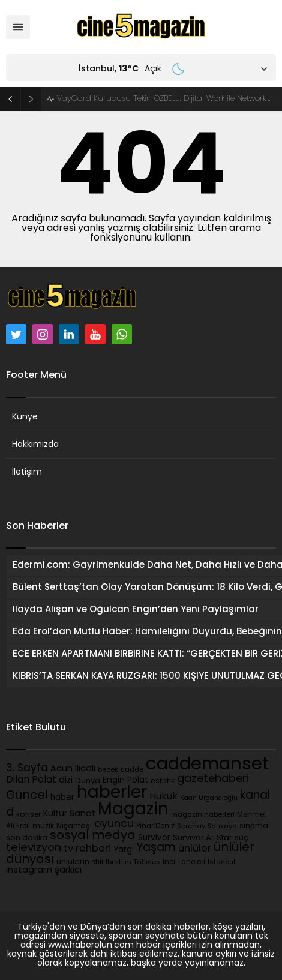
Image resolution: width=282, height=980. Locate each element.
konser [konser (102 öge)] (28, 815)
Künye (25, 417)
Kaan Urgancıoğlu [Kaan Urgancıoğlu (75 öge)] (209, 798)
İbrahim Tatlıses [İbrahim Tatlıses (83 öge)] (133, 863)
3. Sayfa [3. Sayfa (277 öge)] (27, 768)
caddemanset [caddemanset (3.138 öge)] (207, 765)
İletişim (27, 473)
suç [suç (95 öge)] (241, 838)
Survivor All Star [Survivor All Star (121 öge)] (202, 838)
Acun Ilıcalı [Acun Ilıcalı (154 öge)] (73, 769)
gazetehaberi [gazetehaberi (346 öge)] (213, 779)
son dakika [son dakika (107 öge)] (27, 838)
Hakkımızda (35, 445)
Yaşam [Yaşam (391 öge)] (156, 848)
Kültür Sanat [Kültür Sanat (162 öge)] (69, 814)
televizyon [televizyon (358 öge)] (34, 848)
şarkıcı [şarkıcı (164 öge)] (68, 870)
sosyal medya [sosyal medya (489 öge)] (93, 836)
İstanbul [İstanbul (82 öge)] (221, 863)
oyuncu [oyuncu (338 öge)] (114, 824)
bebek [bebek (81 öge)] (108, 770)
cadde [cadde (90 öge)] (132, 770)
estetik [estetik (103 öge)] (163, 781)
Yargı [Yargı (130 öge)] (124, 850)
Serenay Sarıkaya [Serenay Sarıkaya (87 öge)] (207, 826)
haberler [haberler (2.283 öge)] (112, 793)
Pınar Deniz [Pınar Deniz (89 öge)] (155, 826)
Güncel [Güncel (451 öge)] (27, 796)
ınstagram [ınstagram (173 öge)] (29, 870)
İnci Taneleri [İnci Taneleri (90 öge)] (184, 862)
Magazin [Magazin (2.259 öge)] (133, 810)
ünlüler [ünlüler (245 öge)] (195, 849)
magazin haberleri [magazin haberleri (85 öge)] (203, 815)
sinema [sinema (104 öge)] (254, 826)
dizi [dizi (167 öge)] (66, 780)
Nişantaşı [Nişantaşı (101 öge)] (74, 826)
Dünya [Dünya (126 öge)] (88, 781)
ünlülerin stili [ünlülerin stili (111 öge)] (80, 862)
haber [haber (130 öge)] (62, 798)
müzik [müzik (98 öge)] (43, 826)
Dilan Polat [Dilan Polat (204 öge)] (31, 780)
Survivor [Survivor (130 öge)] (154, 838)
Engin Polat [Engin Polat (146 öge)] (125, 780)
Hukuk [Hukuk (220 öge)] (163, 797)
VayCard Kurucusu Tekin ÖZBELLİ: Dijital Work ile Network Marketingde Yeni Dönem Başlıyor (166, 99)
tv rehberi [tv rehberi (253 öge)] (87, 849)
